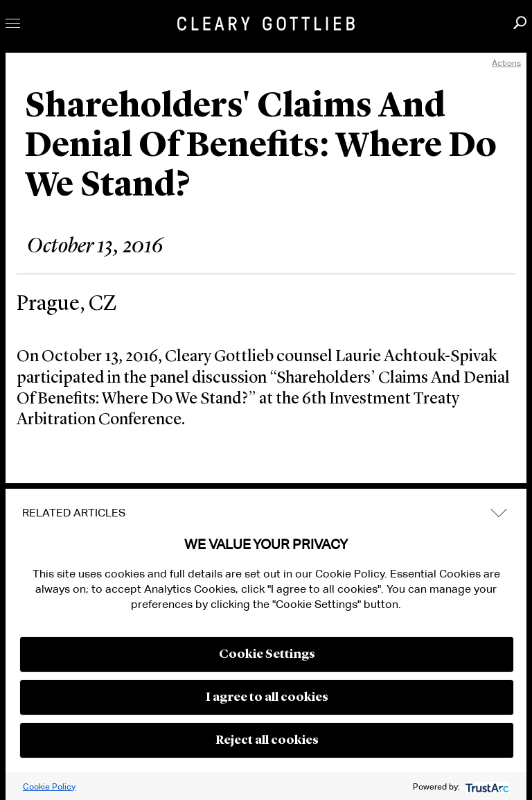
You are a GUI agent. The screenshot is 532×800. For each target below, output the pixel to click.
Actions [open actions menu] (506, 63)
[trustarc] (486, 786)
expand (499, 513)
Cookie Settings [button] (267, 654)
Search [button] (520, 23)
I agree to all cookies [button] (267, 697)
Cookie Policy (49, 786)
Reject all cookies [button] (267, 740)
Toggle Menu (13, 23)
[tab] (266, 513)
